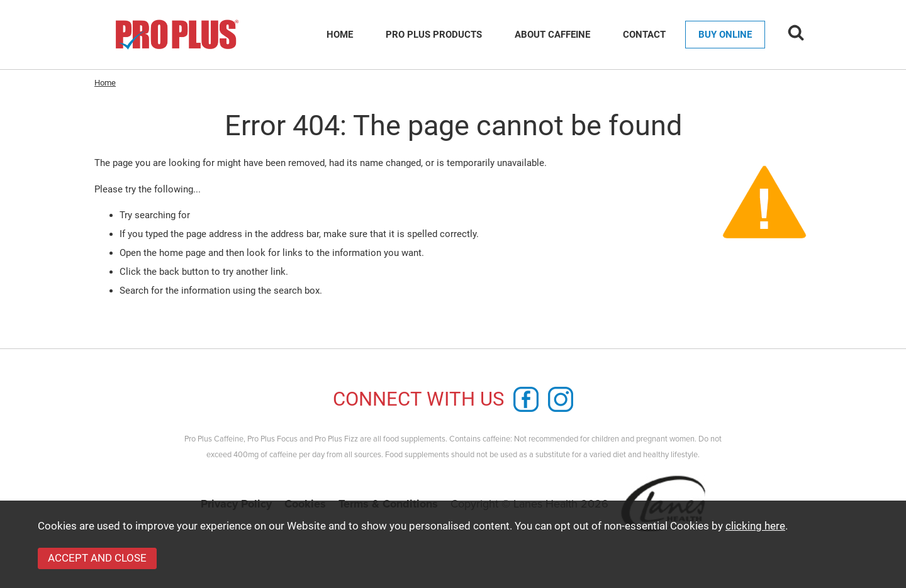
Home (340, 35)
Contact (644, 35)
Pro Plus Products (434, 35)
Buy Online (725, 35)
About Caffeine (552, 35)
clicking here (755, 526)
